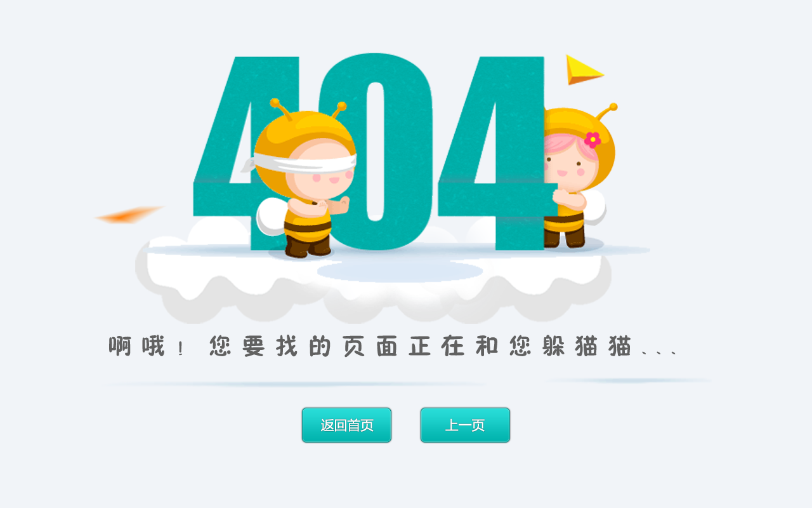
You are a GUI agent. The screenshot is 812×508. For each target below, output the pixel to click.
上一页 (465, 425)
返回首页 (347, 425)
